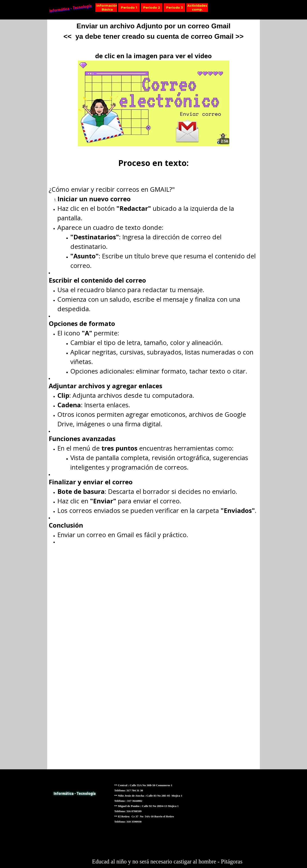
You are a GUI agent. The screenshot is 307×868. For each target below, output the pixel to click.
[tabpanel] (154, 394)
